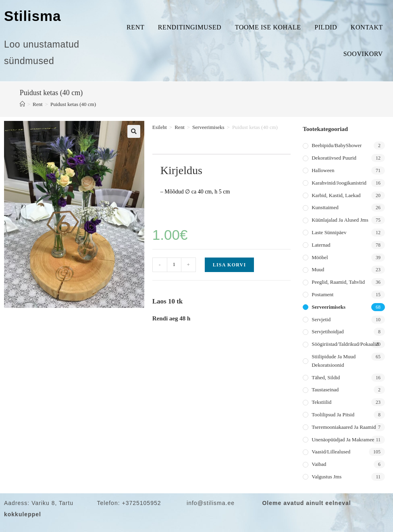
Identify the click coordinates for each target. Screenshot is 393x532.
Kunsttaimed (325, 207)
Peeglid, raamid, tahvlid (338, 282)
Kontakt (367, 27)
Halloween (323, 170)
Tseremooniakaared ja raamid (344, 427)
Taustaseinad (325, 390)
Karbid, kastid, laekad (336, 195)
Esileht (160, 127)
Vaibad (319, 464)
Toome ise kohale (268, 27)
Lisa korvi (230, 265)
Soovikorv (363, 54)
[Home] (22, 104)
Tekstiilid (321, 402)
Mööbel (320, 257)
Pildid (326, 27)
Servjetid (321, 319)
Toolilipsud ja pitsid (333, 415)
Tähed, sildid (326, 377)
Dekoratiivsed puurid (334, 158)
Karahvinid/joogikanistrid (339, 183)
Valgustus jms (326, 477)
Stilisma (32, 16)
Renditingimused (190, 27)
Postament (322, 294)
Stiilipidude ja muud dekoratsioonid (334, 361)
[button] (134, 131)
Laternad (321, 245)
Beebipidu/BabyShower (337, 145)
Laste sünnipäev (329, 232)
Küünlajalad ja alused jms (340, 220)
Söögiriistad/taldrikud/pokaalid (345, 344)
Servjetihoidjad (327, 331)
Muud (318, 269)
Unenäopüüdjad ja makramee (343, 440)
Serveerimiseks (208, 127)
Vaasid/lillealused (331, 452)
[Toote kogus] (174, 265)
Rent (135, 27)
